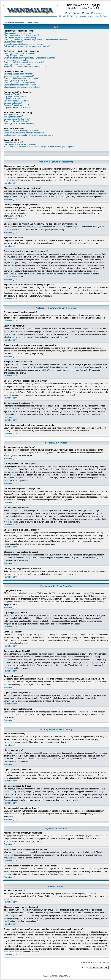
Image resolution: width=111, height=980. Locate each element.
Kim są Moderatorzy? (13, 117)
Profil (62, 16)
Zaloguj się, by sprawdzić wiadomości (83, 16)
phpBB (52, 976)
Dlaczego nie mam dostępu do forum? (20, 85)
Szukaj (77, 13)
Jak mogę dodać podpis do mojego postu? (22, 78)
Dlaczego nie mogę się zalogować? (19, 33)
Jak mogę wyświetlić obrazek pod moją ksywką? (24, 62)
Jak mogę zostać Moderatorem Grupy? (20, 123)
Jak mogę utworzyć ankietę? (16, 80)
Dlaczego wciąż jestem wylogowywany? (21, 37)
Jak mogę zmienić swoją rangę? (17, 64)
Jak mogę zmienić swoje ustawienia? (19, 53)
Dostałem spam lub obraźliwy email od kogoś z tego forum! (28, 135)
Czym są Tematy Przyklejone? (17, 105)
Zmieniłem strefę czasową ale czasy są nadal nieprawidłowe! (29, 58)
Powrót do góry (10, 183)
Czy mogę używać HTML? (15, 96)
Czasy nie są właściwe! (14, 56)
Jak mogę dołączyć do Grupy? (17, 121)
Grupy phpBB (87, 893)
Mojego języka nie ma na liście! (17, 60)
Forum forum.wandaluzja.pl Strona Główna (21, 23)
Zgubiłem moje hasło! (13, 42)
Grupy (86, 13)
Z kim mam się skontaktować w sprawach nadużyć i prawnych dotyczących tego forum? (41, 147)
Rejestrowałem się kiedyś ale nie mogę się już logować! (27, 46)
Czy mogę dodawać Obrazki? (16, 101)
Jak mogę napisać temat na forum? (19, 74)
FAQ (68, 13)
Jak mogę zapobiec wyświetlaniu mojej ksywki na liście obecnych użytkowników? (38, 40)
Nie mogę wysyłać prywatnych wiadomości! (22, 131)
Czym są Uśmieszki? (13, 99)
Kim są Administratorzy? (14, 115)
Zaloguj (104, 16)
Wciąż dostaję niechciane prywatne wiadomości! (24, 133)
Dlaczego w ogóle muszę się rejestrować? (21, 35)
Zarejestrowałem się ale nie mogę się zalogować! (24, 44)
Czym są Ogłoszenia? (13, 103)
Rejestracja (97, 13)
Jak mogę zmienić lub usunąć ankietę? (20, 83)
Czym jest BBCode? (12, 94)
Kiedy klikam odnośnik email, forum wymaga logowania (27, 67)
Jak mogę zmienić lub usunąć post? (19, 76)
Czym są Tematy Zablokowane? (17, 107)
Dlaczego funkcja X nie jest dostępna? (20, 144)
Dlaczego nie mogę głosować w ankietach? (22, 87)
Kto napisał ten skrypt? (13, 142)
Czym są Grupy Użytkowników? (17, 119)
